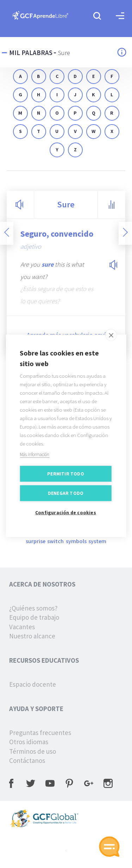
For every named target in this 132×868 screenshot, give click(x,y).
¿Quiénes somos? (33, 608)
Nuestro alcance (32, 636)
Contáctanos (27, 760)
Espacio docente (33, 684)
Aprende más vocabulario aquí (66, 335)
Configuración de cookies (66, 519)
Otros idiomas (29, 742)
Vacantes (22, 627)
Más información (34, 460)
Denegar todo (66, 499)
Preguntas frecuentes (40, 733)
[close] (111, 341)
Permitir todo (66, 480)
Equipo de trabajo (34, 617)
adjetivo (31, 246)
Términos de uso (33, 751)
